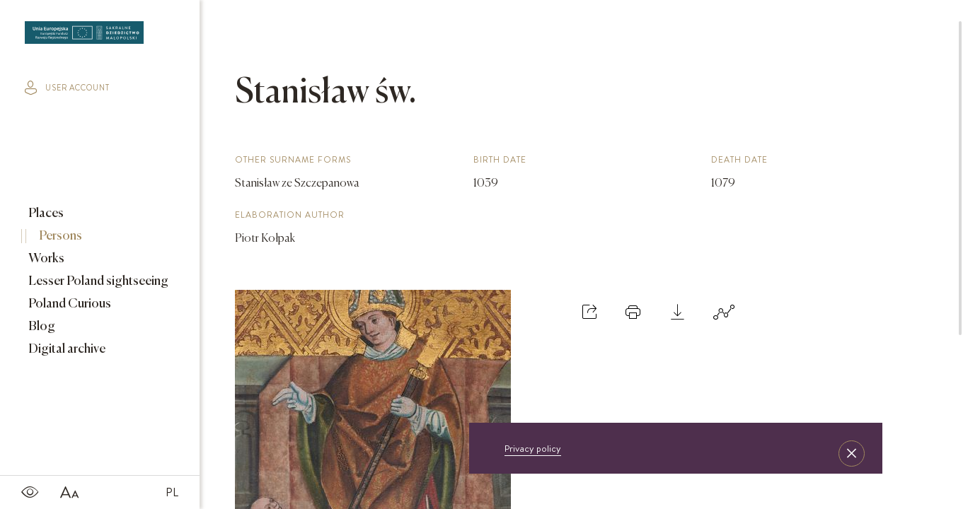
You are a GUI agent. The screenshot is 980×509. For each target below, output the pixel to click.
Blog (41, 327)
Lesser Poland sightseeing (97, 281)
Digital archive (66, 349)
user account (67, 88)
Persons (59, 236)
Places (45, 213)
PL (172, 492)
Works (45, 259)
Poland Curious (69, 304)
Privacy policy (533, 448)
